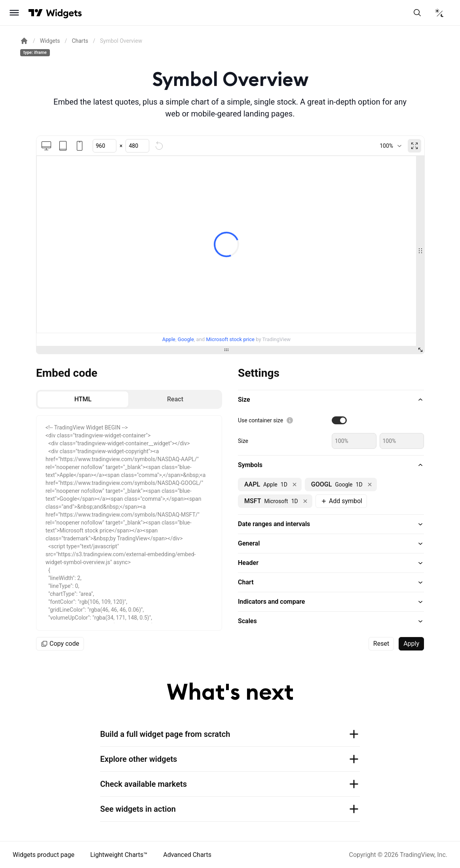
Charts (80, 41)
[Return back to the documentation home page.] (24, 41)
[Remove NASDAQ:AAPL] (295, 485)
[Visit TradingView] (36, 13)
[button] (331, 400)
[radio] (83, 399)
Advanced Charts (187, 855)
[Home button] (64, 13)
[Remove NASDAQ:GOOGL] (370, 485)
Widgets (50, 41)
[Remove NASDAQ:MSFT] (305, 501)
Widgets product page (44, 855)
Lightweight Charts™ (119, 855)
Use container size (260, 420)
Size (243, 441)
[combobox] (391, 146)
